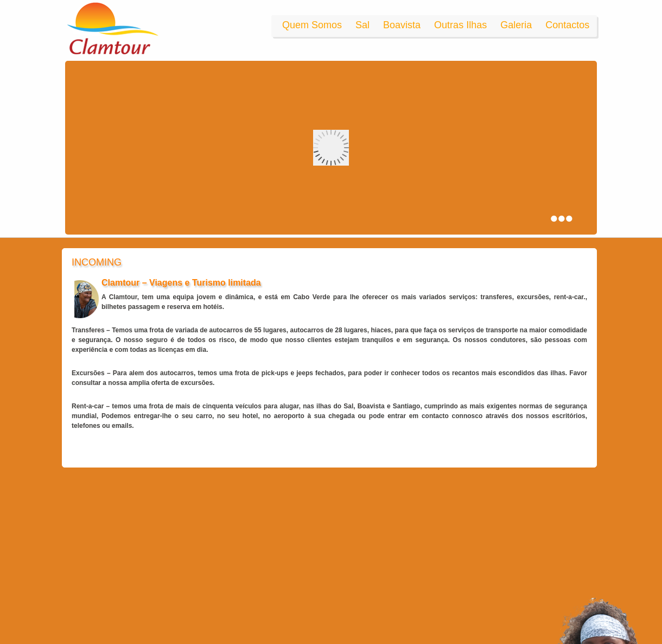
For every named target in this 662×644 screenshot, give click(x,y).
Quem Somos (312, 25)
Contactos (567, 25)
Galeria (516, 25)
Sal (362, 25)
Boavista (402, 25)
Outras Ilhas (460, 25)
